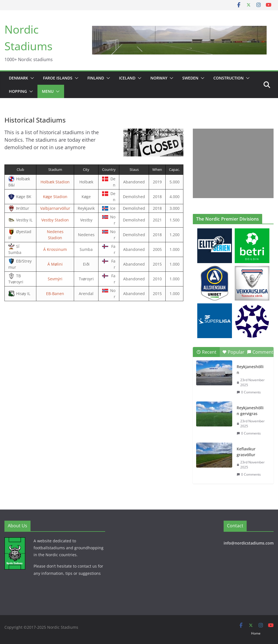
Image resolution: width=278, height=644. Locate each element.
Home (256, 633)
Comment (260, 352)
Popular (233, 352)
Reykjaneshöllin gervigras (250, 411)
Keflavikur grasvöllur (246, 452)
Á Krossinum (55, 249)
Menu (48, 91)
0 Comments (249, 392)
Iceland (127, 78)
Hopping (18, 91)
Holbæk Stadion (55, 182)
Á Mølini (55, 264)
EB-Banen (55, 294)
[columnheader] (21, 170)
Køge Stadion (55, 197)
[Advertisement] (228, 163)
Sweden (190, 78)
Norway (159, 78)
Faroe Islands (58, 78)
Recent (206, 352)
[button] (31, 78)
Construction (228, 78)
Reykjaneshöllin (250, 370)
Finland (96, 78)
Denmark (18, 78)
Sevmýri (55, 279)
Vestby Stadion (55, 220)
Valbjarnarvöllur (55, 208)
